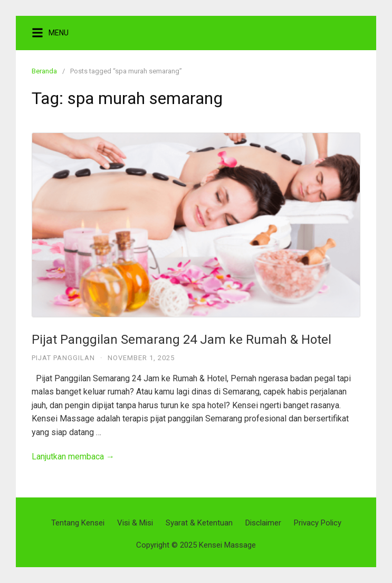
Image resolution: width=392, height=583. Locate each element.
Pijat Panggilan (63, 358)
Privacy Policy (318, 523)
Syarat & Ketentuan (199, 523)
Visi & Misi (135, 523)
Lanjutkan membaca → (73, 457)
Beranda (44, 71)
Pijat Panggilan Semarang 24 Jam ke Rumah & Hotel (181, 340)
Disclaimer (263, 523)
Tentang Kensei (78, 523)
